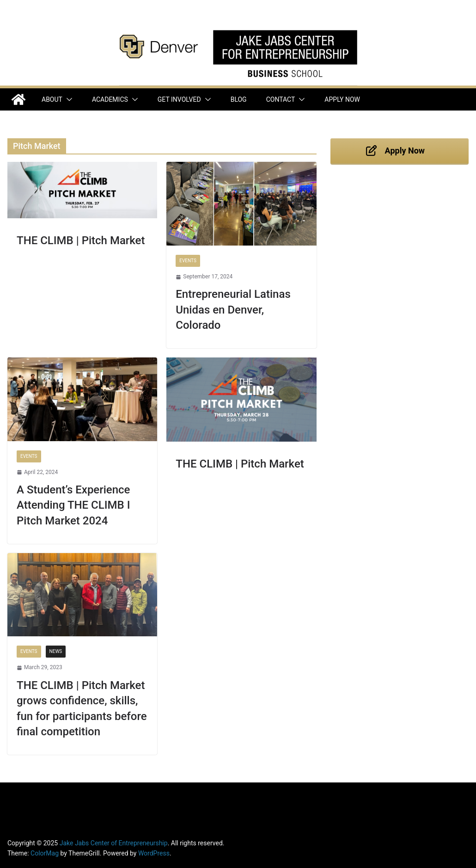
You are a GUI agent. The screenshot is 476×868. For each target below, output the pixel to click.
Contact (281, 99)
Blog (239, 99)
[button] (67, 99)
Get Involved (179, 99)
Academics (110, 99)
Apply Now (342, 99)
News (56, 651)
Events (188, 261)
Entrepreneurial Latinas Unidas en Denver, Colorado (233, 310)
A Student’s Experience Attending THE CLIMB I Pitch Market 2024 (73, 505)
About (52, 99)
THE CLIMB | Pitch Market (81, 240)
